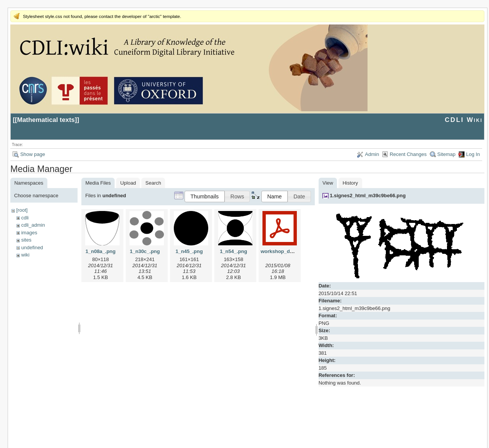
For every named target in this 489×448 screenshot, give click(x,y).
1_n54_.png (233, 251)
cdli (25, 218)
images (29, 233)
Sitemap (447, 154)
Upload (128, 183)
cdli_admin (33, 225)
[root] (22, 210)
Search (153, 183)
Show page (33, 154)
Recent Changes (408, 154)
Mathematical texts (46, 120)
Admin (372, 154)
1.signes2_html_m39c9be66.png (368, 196)
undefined (32, 248)
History (350, 183)
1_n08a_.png (101, 251)
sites (26, 240)
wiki (25, 255)
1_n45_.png (189, 251)
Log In (473, 154)
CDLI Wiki (464, 120)
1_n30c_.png (145, 251)
